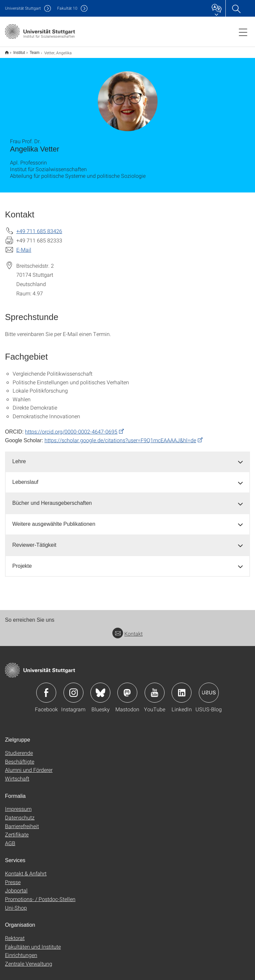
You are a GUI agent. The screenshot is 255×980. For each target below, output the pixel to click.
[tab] (128, 457)
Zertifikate (17, 830)
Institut (15, 50)
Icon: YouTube (155, 688)
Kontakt (128, 629)
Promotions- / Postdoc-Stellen (40, 895)
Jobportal (16, 886)
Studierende (19, 748)
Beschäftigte (20, 757)
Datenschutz (20, 813)
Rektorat (15, 934)
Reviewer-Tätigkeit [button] (34, 541)
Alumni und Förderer (29, 765)
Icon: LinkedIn (182, 688)
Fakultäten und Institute (33, 942)
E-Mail (24, 245)
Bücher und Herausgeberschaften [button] (52, 499)
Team (31, 50)
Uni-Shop (16, 903)
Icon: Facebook (46, 688)
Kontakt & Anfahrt (26, 869)
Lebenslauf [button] (25, 478)
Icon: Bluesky (100, 688)
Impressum (18, 804)
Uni (23, 8)
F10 (67, 8)
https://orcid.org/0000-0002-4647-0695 (71, 427)
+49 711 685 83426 (39, 227)
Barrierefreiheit (22, 822)
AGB (10, 839)
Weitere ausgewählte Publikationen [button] (54, 520)
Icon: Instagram (73, 688)
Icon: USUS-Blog (209, 688)
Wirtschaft (17, 774)
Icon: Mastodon (127, 688)
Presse (13, 878)
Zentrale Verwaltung (29, 959)
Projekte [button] (22, 562)
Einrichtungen (21, 951)
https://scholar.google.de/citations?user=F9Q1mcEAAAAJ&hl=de (120, 436)
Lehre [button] (19, 457)
